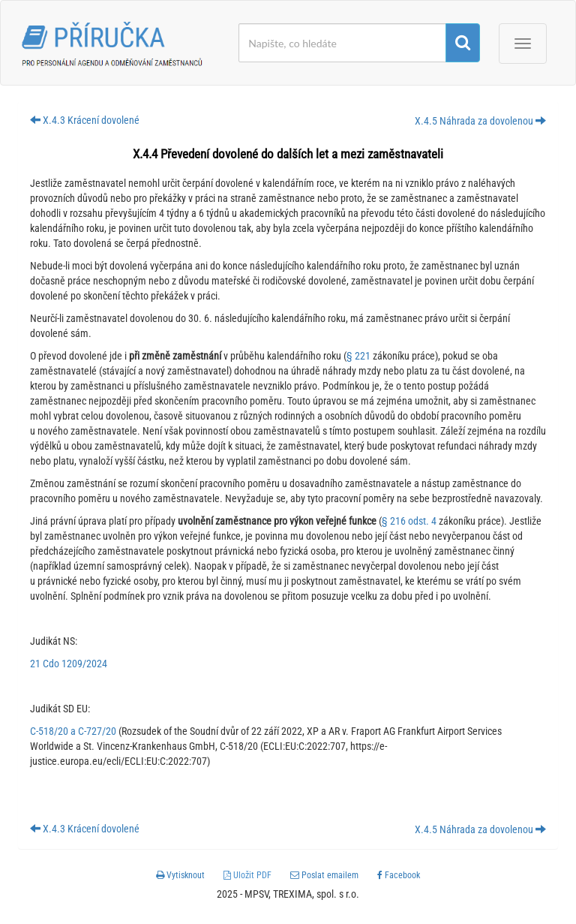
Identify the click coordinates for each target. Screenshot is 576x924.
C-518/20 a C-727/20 (73, 731)
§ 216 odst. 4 (409, 521)
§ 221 (358, 356)
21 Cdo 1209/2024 (69, 664)
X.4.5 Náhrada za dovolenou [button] (480, 121)
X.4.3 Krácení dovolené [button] (85, 120)
